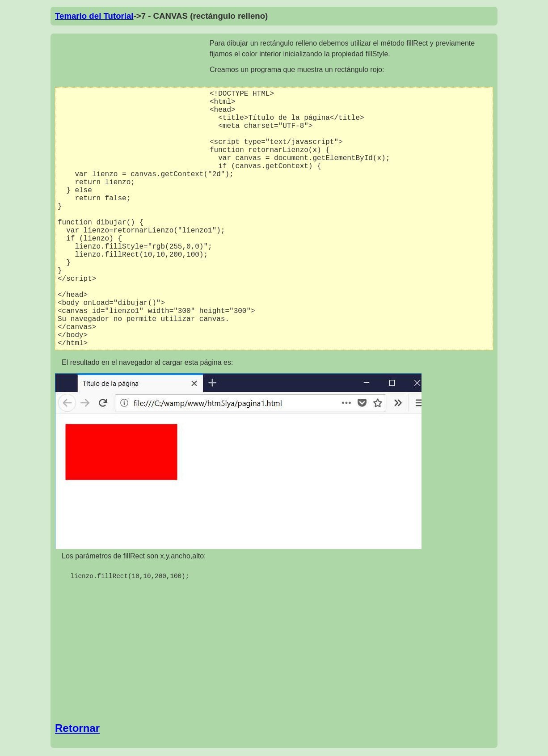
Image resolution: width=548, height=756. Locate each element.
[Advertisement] (132, 103)
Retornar (77, 729)
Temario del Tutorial (94, 16)
